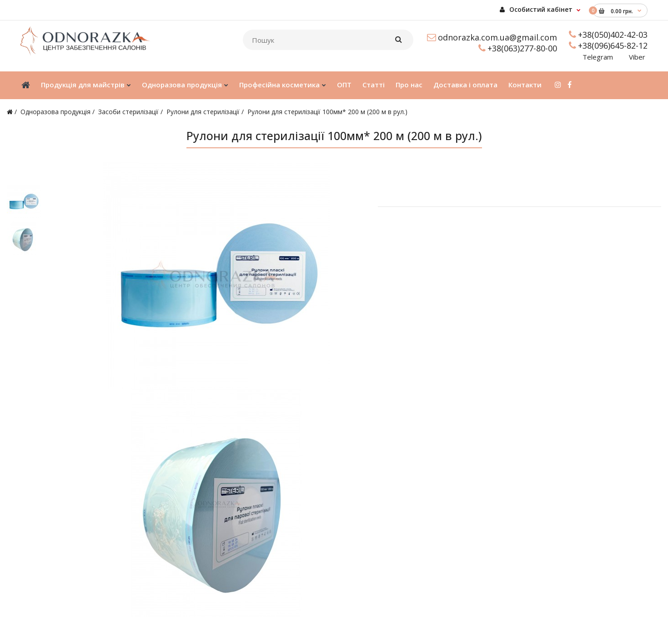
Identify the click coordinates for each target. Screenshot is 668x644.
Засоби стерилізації (128, 112)
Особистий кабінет (536, 9)
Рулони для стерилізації (203, 112)
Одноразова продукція (55, 112)
